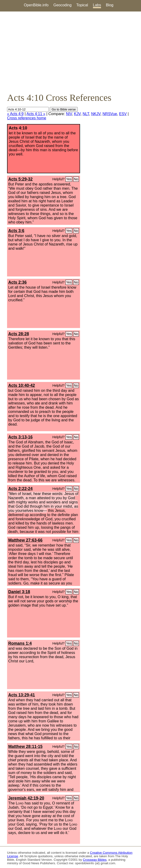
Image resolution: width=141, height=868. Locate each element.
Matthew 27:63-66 (25, 540)
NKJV (96, 114)
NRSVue (110, 114)
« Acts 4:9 (15, 114)
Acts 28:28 (19, 334)
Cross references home (27, 118)
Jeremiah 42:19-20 (26, 798)
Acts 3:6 (16, 231)
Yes (69, 179)
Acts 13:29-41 (22, 695)
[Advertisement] (70, 52)
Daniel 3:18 (19, 592)
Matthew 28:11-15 (25, 747)
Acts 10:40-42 (22, 385)
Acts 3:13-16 (20, 437)
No (76, 179)
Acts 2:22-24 (20, 489)
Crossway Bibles (95, 860)
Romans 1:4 (20, 643)
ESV (123, 114)
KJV (77, 114)
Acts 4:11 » (36, 114)
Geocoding (62, 5)
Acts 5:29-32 (20, 179)
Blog (110, 5)
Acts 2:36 (17, 282)
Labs (97, 5)
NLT (86, 114)
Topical (82, 5)
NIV (69, 114)
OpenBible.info (36, 5)
